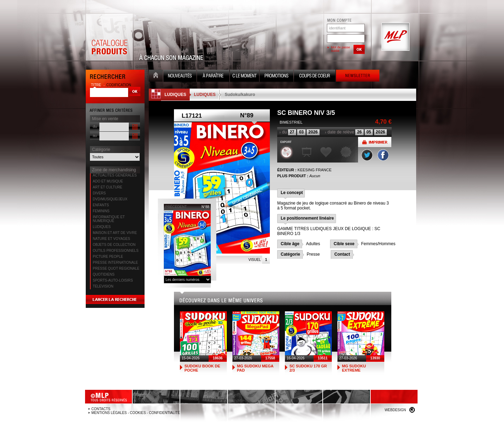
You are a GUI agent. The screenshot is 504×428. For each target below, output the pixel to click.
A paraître (213, 77)
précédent (176, 207)
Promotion (276, 77)
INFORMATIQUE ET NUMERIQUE (109, 219)
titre (97, 85)
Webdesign (395, 410)
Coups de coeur (315, 77)
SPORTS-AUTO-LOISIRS (113, 280)
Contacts (101, 409)
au (95, 136)
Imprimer (375, 142)
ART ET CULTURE (107, 187)
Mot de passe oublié (341, 49)
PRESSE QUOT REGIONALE (116, 268)
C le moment (244, 77)
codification (119, 85)
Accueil (156, 77)
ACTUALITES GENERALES (115, 175)
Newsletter (358, 77)
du (95, 126)
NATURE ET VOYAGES (111, 239)
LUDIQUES (102, 227)
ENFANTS (101, 205)
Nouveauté (180, 77)
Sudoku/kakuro (240, 95)
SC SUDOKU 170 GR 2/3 (308, 368)
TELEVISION (103, 286)
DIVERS (99, 193)
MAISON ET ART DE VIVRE (115, 233)
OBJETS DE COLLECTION (114, 245)
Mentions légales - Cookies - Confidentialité (136, 413)
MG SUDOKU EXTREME (354, 368)
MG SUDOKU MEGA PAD (255, 368)
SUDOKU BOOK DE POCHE (202, 368)
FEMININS (101, 211)
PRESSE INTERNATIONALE (115, 263)
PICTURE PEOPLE (108, 257)
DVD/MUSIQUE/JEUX (110, 199)
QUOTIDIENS (104, 274)
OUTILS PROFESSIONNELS (116, 251)
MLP (395, 37)
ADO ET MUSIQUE (108, 181)
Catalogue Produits (109, 37)
